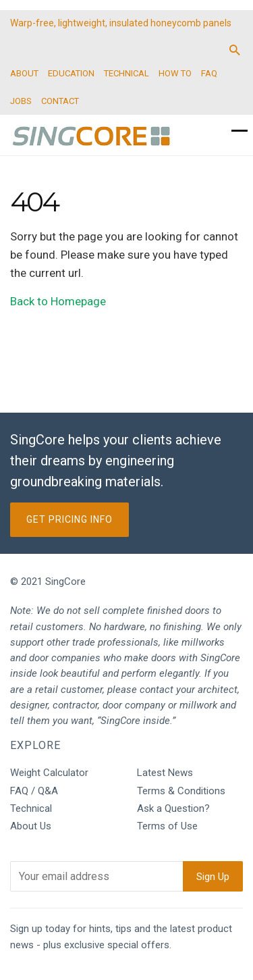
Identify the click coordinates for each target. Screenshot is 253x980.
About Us (31, 826)
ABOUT (24, 73)
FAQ (209, 73)
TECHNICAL (126, 73)
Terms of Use (167, 826)
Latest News (165, 773)
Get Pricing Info (69, 519)
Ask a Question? (173, 808)
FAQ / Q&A (34, 791)
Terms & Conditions (181, 791)
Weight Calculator (49, 773)
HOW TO (175, 73)
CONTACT (60, 101)
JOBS (21, 101)
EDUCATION (71, 73)
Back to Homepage (58, 301)
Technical (31, 808)
